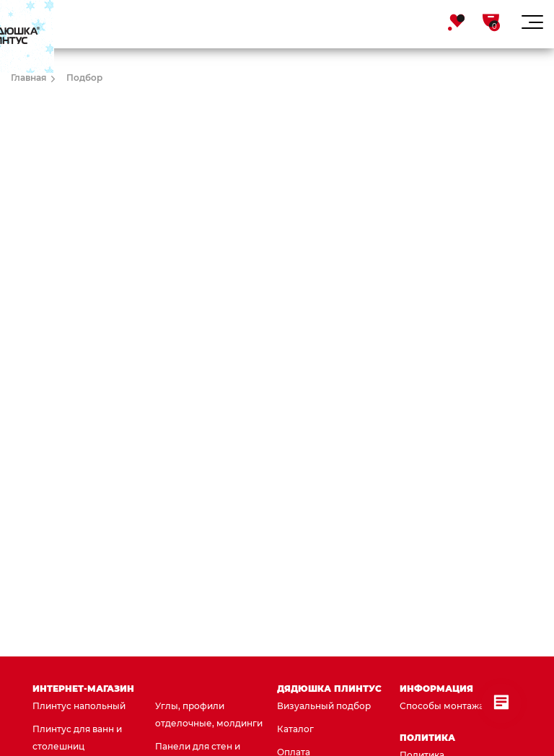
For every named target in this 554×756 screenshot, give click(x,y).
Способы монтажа (442, 706)
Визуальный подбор (324, 706)
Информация (436, 689)
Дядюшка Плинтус (329, 689)
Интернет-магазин (83, 689)
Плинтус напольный (79, 706)
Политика (427, 738)
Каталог (295, 729)
